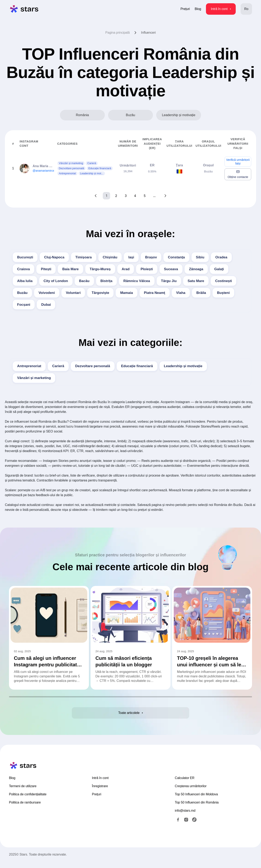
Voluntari (73, 293)
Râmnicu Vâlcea (137, 281)
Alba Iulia (25, 281)
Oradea (221, 257)
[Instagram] (186, 826)
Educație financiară (137, 366)
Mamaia (126, 293)
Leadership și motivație (183, 366)
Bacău (84, 281)
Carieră (58, 366)
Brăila (201, 293)
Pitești (46, 269)
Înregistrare (100, 792)
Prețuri (185, 9)
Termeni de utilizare (23, 792)
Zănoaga (196, 269)
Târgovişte (100, 293)
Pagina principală (118, 33)
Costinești (223, 281)
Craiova (23, 269)
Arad (126, 269)
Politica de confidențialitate (28, 801)
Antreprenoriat (29, 366)
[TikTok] (194, 826)
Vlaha (181, 293)
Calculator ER (185, 784)
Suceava (171, 269)
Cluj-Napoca (54, 257)
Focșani (24, 305)
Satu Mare (196, 281)
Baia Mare (70, 269)
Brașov (151, 257)
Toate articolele (130, 715)
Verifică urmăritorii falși (238, 162)
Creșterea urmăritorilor (191, 792)
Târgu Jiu (169, 281)
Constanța (176, 257)
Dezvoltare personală (93, 366)
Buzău (22, 293)
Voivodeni (47, 293)
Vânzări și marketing (34, 378)
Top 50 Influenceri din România (197, 809)
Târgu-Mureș (100, 269)
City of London (56, 281)
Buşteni (223, 293)
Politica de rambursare (25, 809)
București (25, 257)
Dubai (46, 305)
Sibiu (200, 257)
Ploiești (147, 269)
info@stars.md (185, 817)
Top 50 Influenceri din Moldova (196, 801)
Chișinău (110, 257)
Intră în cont (221, 9)
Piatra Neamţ (155, 293)
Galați (219, 269)
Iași (131, 257)
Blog (198, 9)
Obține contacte (238, 174)
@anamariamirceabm (46, 171)
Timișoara (84, 257)
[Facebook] (178, 826)
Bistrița (107, 281)
